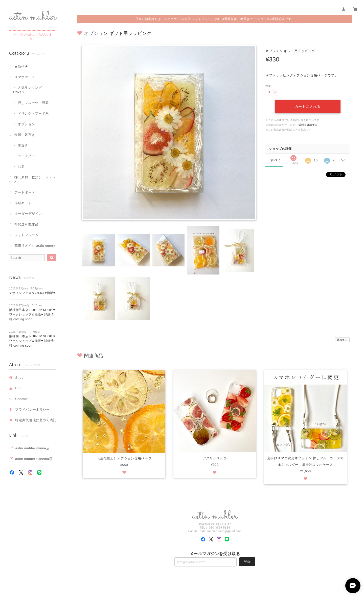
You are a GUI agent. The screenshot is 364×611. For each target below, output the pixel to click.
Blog (19, 388)
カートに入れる (308, 107)
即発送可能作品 (27, 224)
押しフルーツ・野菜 (33, 103)
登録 (247, 562)
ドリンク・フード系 (33, 113)
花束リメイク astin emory (35, 246)
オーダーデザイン (28, 214)
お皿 (21, 167)
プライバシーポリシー (32, 409)
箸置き (23, 145)
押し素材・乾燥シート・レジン (32, 180)
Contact (21, 399)
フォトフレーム (27, 235)
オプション (26, 124)
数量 (268, 86)
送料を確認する (308, 125)
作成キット (23, 203)
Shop (19, 378)
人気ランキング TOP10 (29, 90)
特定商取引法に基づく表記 (36, 420)
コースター (26, 156)
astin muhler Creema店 (34, 459)
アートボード (25, 192)
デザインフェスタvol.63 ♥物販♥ (32, 293)
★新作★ (21, 66)
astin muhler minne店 (32, 448)
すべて (276, 160)
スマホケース (25, 77)
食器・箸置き (25, 135)
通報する (342, 340)
